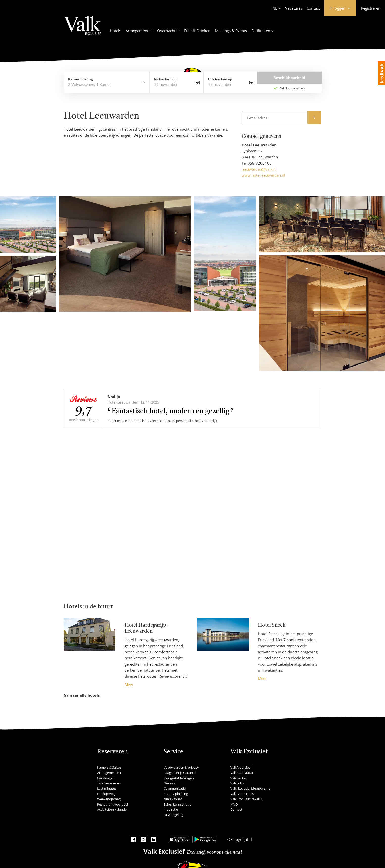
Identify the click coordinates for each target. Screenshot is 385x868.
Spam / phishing (176, 794)
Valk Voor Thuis (242, 794)
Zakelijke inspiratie (177, 804)
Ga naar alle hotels (82, 695)
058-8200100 (260, 163)
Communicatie (175, 788)
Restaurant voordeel (112, 804)
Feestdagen (106, 778)
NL (275, 8)
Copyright (239, 839)
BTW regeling (173, 815)
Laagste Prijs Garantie (180, 773)
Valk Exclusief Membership (250, 788)
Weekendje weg (109, 799)
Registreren (371, 8)
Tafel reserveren (109, 783)
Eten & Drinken (197, 31)
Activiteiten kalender (112, 809)
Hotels (115, 31)
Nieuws (169, 783)
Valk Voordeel (241, 767)
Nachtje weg (106, 794)
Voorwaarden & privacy (181, 767)
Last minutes (107, 788)
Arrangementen (139, 31)
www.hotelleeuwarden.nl (263, 175)
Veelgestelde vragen (179, 778)
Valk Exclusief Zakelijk (246, 799)
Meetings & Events (231, 31)
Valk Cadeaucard (243, 773)
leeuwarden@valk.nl (259, 169)
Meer (129, 684)
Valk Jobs (237, 783)
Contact (313, 8)
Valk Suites (238, 778)
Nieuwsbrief (173, 799)
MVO (234, 804)
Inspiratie (171, 809)
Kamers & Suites (109, 767)
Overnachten (168, 31)
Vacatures (294, 8)
